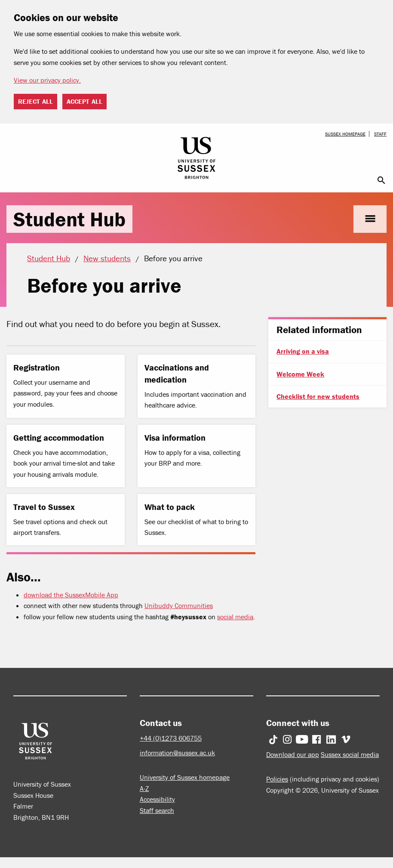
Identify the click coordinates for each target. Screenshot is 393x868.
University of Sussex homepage (185, 777)
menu (370, 219)
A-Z (144, 788)
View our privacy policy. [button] (47, 80)
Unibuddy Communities (179, 605)
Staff (380, 134)
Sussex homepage (345, 134)
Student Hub (69, 219)
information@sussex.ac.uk (177, 753)
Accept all (84, 101)
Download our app (293, 754)
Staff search (157, 810)
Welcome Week (300, 374)
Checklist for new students (318, 396)
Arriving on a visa (303, 351)
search (381, 180)
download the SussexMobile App (71, 595)
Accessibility (157, 799)
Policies (277, 779)
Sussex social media (350, 754)
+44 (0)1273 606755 (171, 738)
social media (235, 617)
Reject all (35, 101)
